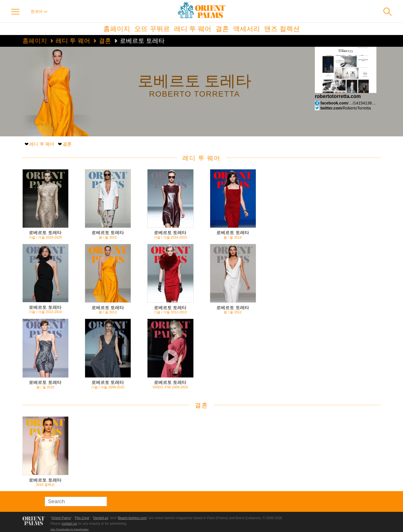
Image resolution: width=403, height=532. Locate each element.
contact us (69, 524)
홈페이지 (117, 29)
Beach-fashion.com (132, 518)
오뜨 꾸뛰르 (152, 29)
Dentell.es (101, 518)
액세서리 (247, 29)
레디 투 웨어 (193, 29)
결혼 (222, 29)
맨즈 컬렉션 (282, 29)
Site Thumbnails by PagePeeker (70, 529)
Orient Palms (61, 518)
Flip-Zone (82, 518)
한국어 (39, 11)
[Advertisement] (341, 207)
